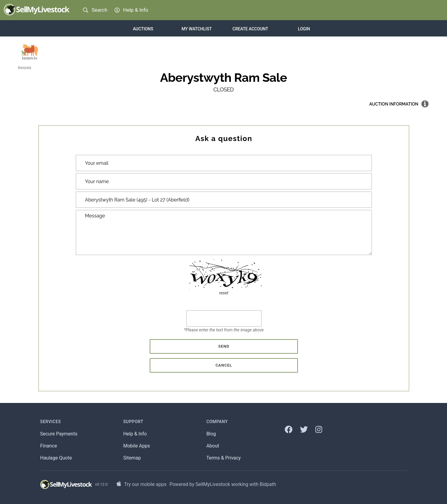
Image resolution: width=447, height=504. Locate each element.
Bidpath (268, 484)
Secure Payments (59, 434)
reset (224, 293)
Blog (211, 434)
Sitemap (132, 458)
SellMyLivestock (213, 484)
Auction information (394, 104)
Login (304, 29)
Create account (250, 29)
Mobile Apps (137, 446)
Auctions (143, 29)
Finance (49, 446)
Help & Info (135, 434)
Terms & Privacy (223, 458)
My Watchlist (197, 29)
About (213, 446)
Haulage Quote (56, 458)
